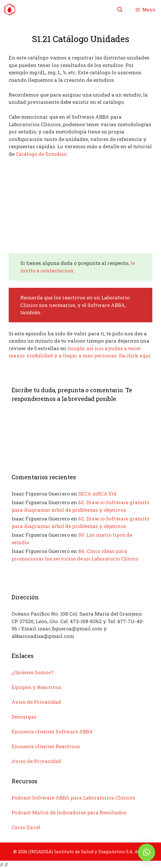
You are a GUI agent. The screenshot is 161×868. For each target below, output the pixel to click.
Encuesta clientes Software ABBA (52, 732)
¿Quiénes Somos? (33, 672)
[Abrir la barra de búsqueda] (120, 10)
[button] (147, 852)
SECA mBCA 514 (97, 494)
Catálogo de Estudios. (42, 154)
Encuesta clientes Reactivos (46, 746)
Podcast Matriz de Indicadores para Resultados (69, 812)
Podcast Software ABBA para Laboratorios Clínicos (73, 798)
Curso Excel (26, 827)
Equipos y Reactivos (36, 687)
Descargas (24, 717)
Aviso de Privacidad (36, 702)
